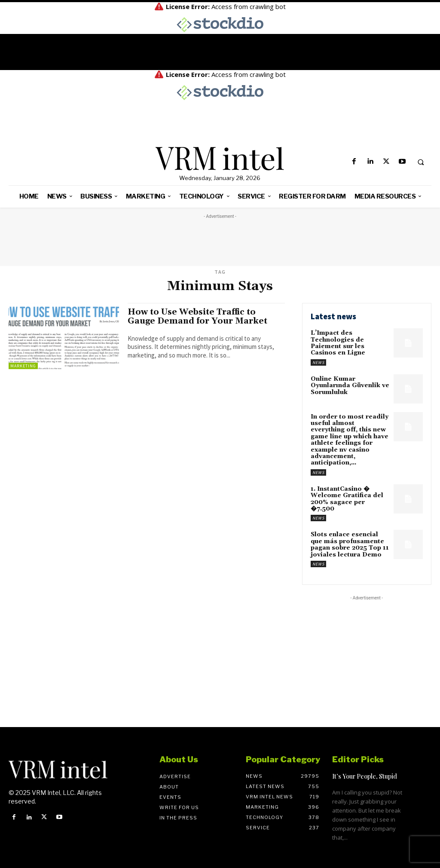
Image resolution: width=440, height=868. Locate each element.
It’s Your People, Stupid (365, 776)
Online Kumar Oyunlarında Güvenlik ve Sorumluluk (350, 386)
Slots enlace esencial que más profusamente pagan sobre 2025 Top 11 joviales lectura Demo (350, 544)
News (318, 362)
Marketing (23, 366)
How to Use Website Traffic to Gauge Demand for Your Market (197, 316)
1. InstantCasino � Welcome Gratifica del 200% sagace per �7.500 (347, 499)
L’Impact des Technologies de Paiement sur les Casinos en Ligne (338, 343)
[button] (421, 162)
